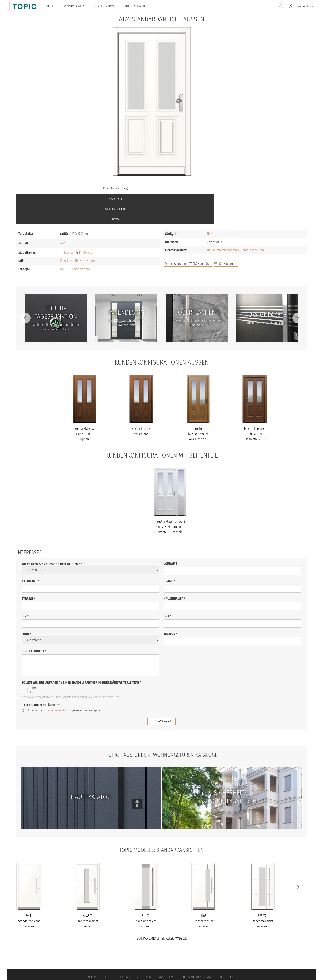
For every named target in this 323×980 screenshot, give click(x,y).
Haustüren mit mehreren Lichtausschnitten (235, 219)
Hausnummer (174, 568)
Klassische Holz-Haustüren (78, 230)
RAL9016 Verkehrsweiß (75, 238)
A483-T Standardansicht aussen (87, 890)
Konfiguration (108, 6)
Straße (29, 568)
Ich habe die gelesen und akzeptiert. (62, 679)
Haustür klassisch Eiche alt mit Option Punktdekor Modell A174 (84, 408)
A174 (63, 212)
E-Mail (169, 550)
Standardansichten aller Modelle (162, 908)
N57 (209, 203)
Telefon (171, 603)
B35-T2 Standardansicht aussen (262, 890)
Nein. (27, 661)
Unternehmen (139, 6)
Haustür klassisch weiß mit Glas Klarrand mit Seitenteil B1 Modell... (170, 496)
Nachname (30, 550)
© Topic (93, 946)
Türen (54, 6)
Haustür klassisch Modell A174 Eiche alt (198, 403)
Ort (167, 585)
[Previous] (26, 287)
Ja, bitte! (29, 657)
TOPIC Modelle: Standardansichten (162, 819)
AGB (148, 946)
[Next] (297, 287)
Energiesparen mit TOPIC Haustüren (188, 233)
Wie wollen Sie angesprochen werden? (52, 533)
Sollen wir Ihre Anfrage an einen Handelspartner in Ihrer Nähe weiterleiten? (81, 652)
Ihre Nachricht (34, 620)
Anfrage (270, 188)
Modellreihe (125, 188)
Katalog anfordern (198, 188)
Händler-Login (305, 6)
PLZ (25, 585)
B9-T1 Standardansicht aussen (29, 890)
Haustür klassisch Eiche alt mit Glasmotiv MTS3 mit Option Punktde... (255, 408)
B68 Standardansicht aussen (204, 890)
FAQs (260, 235)
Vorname (170, 533)
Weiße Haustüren (226, 233)
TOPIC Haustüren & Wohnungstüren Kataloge (161, 724)
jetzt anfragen (161, 690)
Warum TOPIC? (78, 6)
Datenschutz (129, 946)
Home (109, 946)
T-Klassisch (68, 221)
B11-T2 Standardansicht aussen (146, 890)
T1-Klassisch (87, 221)
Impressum (166, 946)
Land (26, 603)
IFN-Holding (227, 946)
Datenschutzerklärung (41, 674)
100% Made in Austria (195, 946)
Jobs (246, 235)
